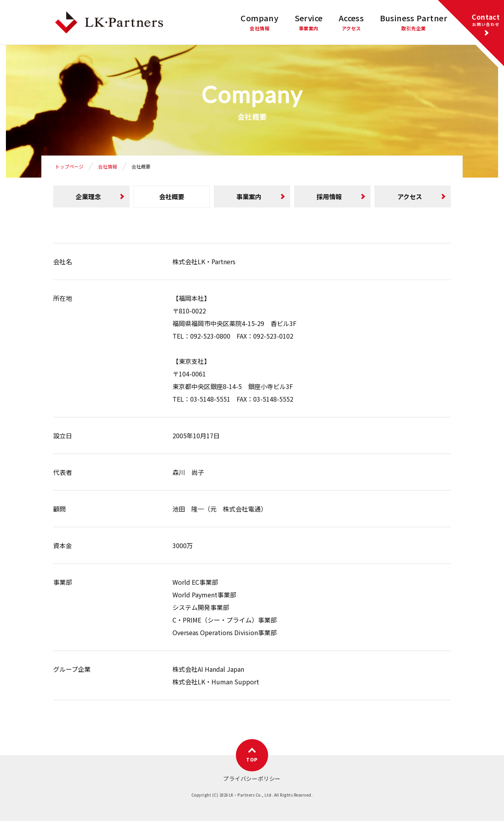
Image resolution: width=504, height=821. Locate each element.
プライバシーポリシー (252, 778)
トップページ (69, 166)
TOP (252, 759)
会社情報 (107, 166)
